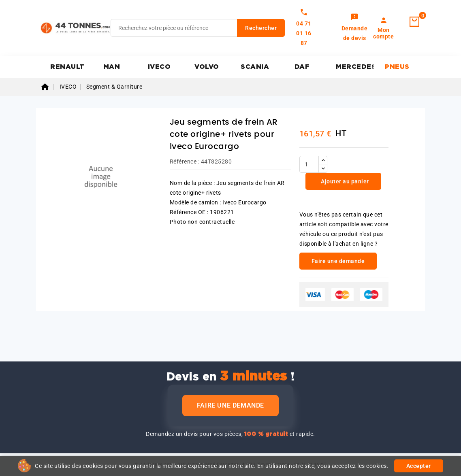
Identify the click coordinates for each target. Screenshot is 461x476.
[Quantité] (309, 164)
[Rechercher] (198, 28)
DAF (302, 67)
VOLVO (207, 67)
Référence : (185, 161)
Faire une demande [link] (338, 261)
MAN (112, 67)
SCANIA (255, 67)
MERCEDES (355, 67)
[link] (355, 28)
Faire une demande (230, 405)
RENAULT (67, 67)
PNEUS (397, 67)
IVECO (159, 67)
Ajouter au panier (344, 181)
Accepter (419, 466)
